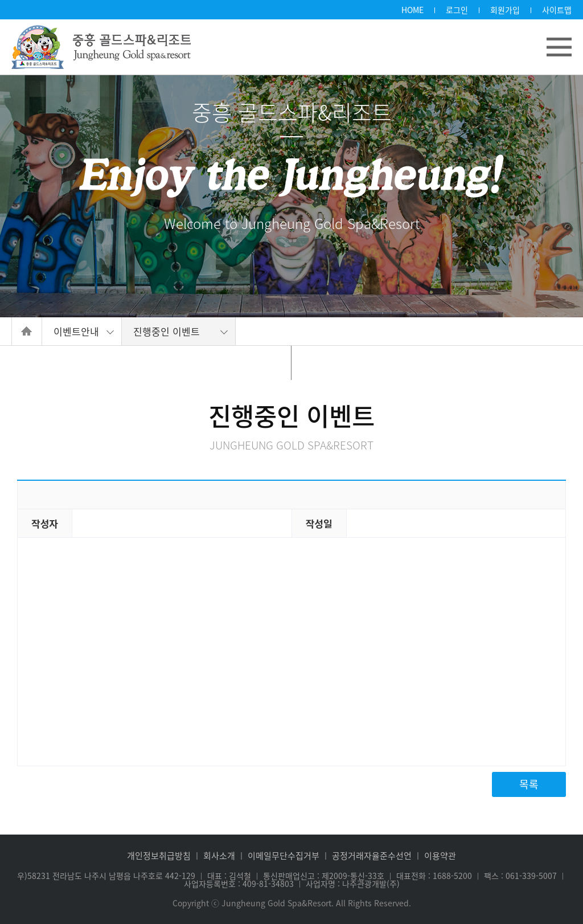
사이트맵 (557, 10)
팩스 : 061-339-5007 (520, 876)
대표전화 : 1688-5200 (434, 876)
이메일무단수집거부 (284, 856)
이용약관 (440, 856)
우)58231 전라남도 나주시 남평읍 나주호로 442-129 (106, 876)
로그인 (457, 10)
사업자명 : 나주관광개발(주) (353, 884)
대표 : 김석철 (229, 876)
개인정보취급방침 (159, 856)
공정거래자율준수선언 (372, 856)
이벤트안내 (76, 331)
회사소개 (219, 856)
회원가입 (505, 10)
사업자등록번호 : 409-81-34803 (239, 884)
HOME (412, 10)
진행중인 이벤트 (167, 331)
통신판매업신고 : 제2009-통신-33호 (324, 876)
